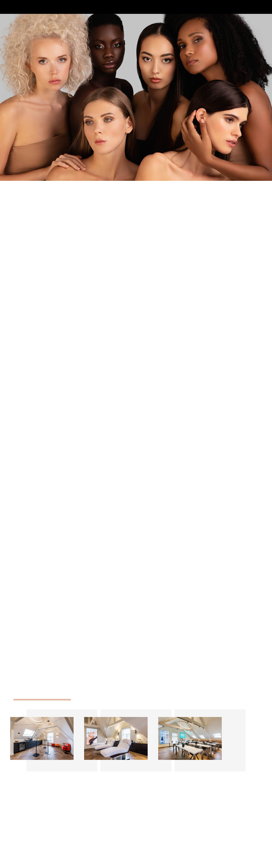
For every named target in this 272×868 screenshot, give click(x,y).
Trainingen (222, 840)
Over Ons (221, 830)
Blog (218, 845)
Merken (220, 835)
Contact (220, 850)
